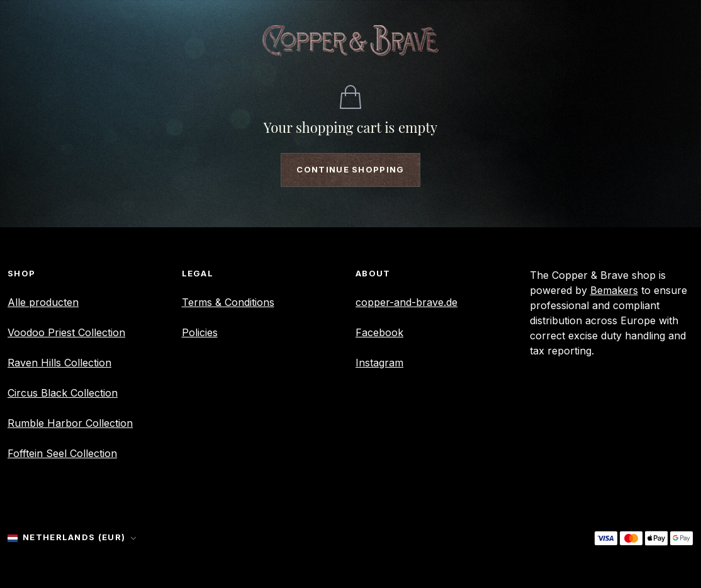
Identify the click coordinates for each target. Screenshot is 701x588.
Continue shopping (350, 169)
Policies (200, 332)
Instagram (379, 363)
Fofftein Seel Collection (62, 453)
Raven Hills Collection (59, 363)
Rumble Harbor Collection (70, 423)
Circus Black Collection (63, 393)
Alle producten (43, 302)
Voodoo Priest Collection (66, 332)
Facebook (379, 332)
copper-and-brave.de (407, 302)
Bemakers (614, 290)
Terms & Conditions (228, 302)
